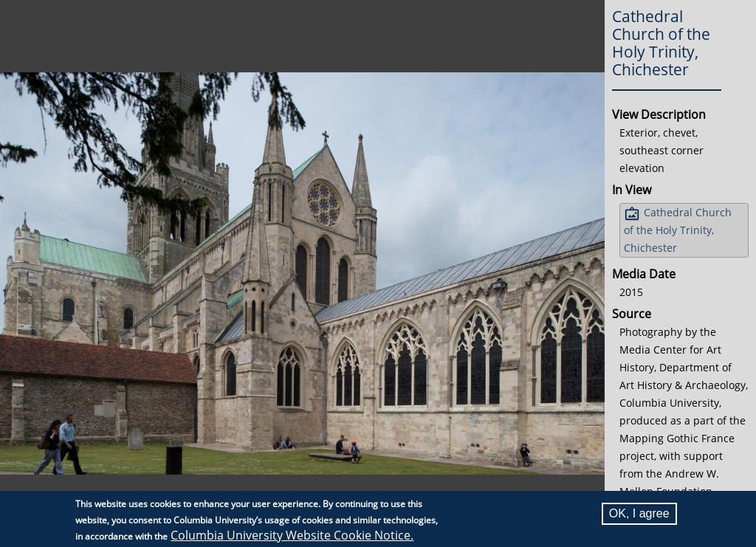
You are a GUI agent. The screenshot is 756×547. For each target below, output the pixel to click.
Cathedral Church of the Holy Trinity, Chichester (678, 230)
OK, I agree (639, 513)
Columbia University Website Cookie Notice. (292, 535)
